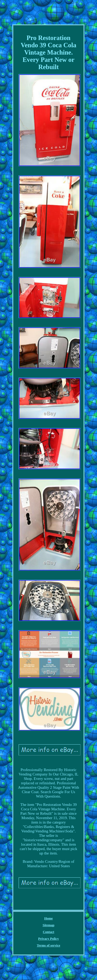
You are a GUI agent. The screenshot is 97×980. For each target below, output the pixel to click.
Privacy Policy (49, 939)
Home (48, 918)
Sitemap (49, 925)
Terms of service (48, 945)
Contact (48, 932)
